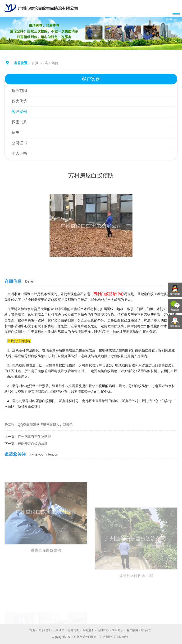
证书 (16, 132)
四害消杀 (19, 122)
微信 (69, 425)
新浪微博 (36, 425)
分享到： (11, 425)
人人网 (61, 425)
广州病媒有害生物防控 (34, 437)
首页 (35, 63)
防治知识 (118, 630)
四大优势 (19, 101)
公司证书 (19, 143)
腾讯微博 (50, 425)
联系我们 (147, 630)
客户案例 (52, 63)
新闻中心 (103, 630)
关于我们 (44, 630)
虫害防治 (99, 401)
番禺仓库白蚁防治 (46, 602)
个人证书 (19, 153)
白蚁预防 (18, 332)
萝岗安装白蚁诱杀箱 (33, 444)
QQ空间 (24, 425)
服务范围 (19, 91)
